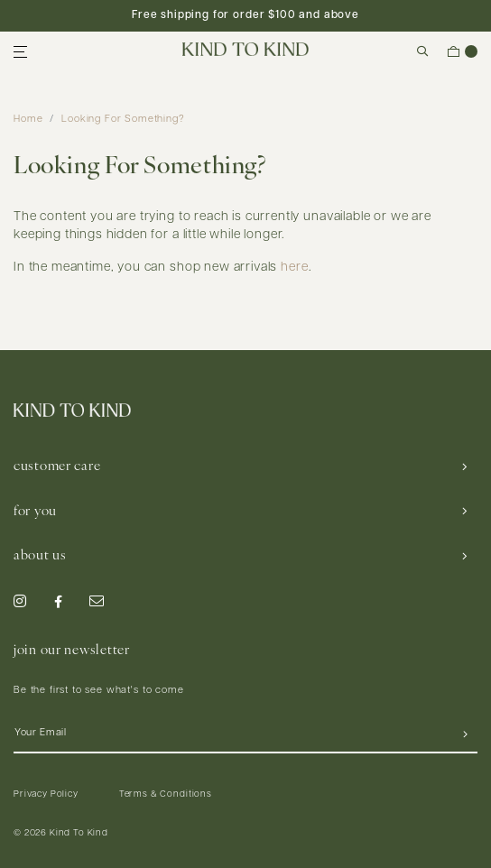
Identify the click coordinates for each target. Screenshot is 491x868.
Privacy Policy (46, 794)
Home (28, 120)
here (294, 268)
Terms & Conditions (166, 794)
